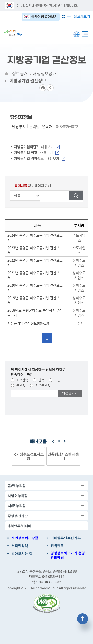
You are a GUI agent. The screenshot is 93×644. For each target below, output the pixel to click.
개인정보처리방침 (25, 538)
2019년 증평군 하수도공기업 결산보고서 (35, 300)
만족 (39, 380)
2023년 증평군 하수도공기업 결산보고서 (35, 250)
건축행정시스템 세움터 (63, 456)
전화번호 (57, 546)
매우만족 (19, 380)
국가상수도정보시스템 (28, 456)
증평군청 (13, 33)
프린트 (43, 88)
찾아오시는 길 (22, 554)
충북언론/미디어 (19, 526)
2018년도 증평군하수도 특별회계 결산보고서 (35, 313)
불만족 (18, 385)
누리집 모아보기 (79, 16)
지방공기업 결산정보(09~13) (28, 323)
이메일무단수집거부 (65, 538)
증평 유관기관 (17, 516)
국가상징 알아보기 (44, 17)
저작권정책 (20, 546)
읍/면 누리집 (17, 486)
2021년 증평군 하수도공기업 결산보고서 (35, 275)
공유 (50, 88)
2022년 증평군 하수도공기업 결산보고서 (35, 263)
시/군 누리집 (17, 506)
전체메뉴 (85, 33)
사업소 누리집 (17, 496)
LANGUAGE (76, 34)
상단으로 (83, 619)
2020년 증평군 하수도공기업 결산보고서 (35, 288)
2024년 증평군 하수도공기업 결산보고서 (35, 238)
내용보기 (50, 147)
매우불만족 (40, 385)
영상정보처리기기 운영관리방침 (68, 555)
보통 (55, 380)
